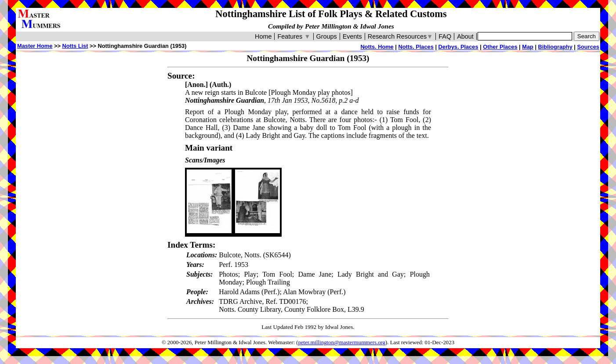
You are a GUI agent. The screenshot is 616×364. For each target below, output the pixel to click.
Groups (327, 36)
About (465, 36)
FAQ (445, 36)
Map (528, 47)
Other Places (500, 47)
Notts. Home (377, 47)
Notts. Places (416, 47)
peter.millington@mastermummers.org (342, 342)
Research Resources (400, 36)
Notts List (75, 46)
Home (263, 36)
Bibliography (555, 47)
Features (294, 36)
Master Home (35, 46)
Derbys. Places (458, 47)
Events (352, 36)
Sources (588, 47)
